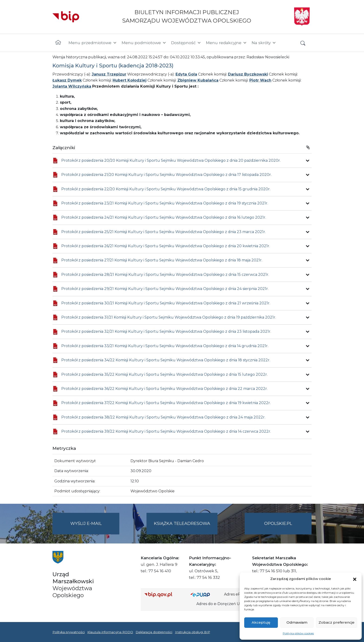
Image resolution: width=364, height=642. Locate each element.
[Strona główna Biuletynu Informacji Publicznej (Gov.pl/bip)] (164, 594)
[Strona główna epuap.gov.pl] (205, 594)
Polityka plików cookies (298, 633)
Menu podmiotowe (144, 43)
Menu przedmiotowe (93, 43)
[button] (355, 579)
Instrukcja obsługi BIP (193, 632)
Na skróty (264, 43)
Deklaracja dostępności (154, 632)
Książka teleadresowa (182, 523)
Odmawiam (297, 622)
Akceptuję (261, 622)
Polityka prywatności (69, 632)
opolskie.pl (278, 523)
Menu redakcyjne (226, 43)
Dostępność (186, 43)
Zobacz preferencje (336, 622)
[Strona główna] (58, 43)
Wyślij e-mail (95, 527)
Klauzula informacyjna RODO (110, 632)
